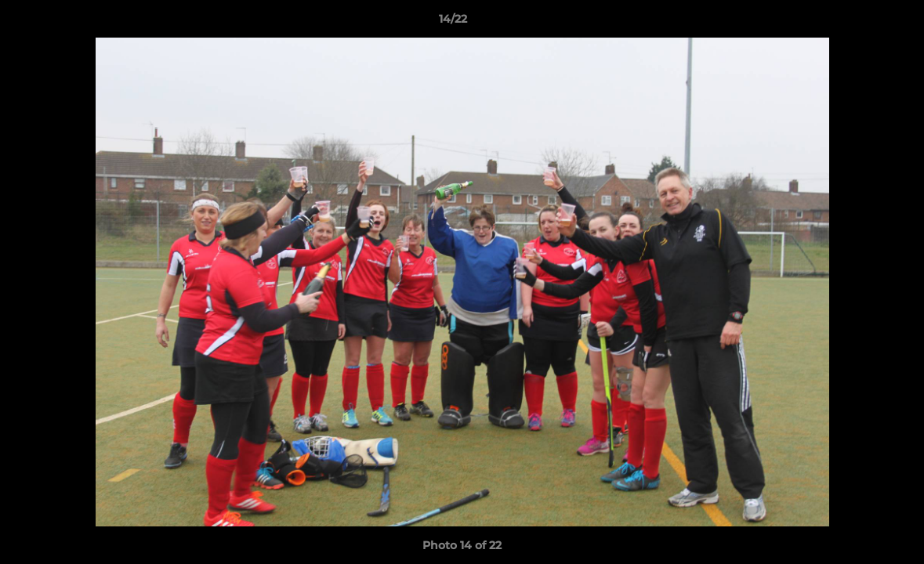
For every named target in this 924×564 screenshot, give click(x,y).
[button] (858, 23)
